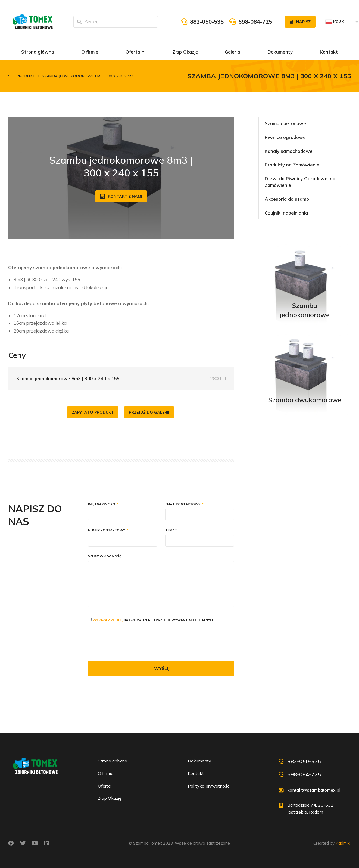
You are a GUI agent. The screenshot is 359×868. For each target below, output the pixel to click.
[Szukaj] (79, 22)
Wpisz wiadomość (105, 557)
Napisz (300, 22)
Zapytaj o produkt (93, 412)
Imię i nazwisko (102, 504)
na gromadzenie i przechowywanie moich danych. (154, 620)
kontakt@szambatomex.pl (314, 790)
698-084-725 (255, 22)
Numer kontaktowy (107, 530)
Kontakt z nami (121, 196)
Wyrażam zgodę (108, 620)
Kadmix (343, 843)
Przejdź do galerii (149, 412)
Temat (171, 530)
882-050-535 (207, 22)
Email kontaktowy (183, 504)
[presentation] (129, 642)
